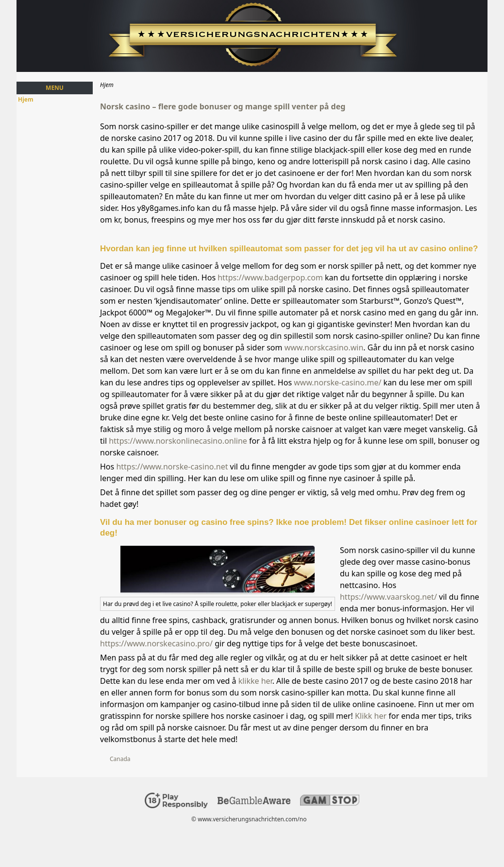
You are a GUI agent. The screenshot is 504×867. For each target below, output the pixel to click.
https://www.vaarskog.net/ (388, 597)
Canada (120, 759)
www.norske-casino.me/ (337, 382)
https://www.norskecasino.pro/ (156, 643)
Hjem (26, 100)
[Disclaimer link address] (254, 802)
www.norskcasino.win (324, 347)
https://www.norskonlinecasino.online (178, 441)
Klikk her (371, 716)
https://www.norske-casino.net (172, 467)
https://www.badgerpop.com (270, 277)
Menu (55, 88)
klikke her (255, 681)
